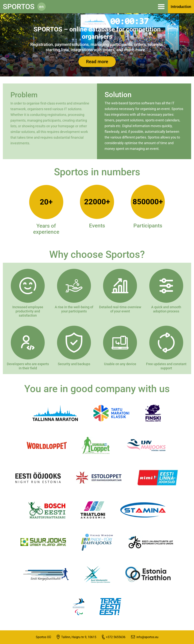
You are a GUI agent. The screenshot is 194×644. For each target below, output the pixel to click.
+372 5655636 (116, 637)
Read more (97, 62)
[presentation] (11, 47)
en (41, 7)
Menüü (109, 7)
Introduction (181, 7)
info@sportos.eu (147, 637)
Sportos (19, 7)
